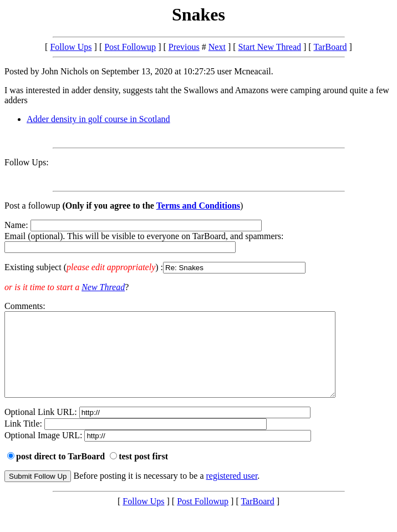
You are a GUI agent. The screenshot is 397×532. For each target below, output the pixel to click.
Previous (184, 47)
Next (217, 47)
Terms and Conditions (198, 206)
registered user (232, 492)
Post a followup (32, 206)
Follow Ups (71, 47)
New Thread (103, 287)
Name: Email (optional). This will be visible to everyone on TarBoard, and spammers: (198, 247)
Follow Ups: (27, 162)
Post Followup (130, 47)
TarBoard (330, 47)
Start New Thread (270, 47)
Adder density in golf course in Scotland (98, 119)
